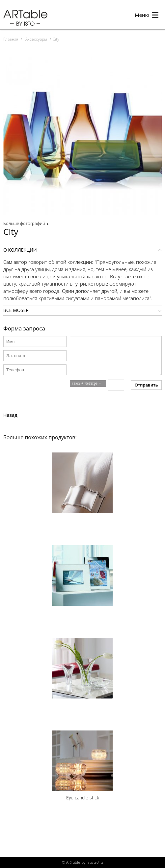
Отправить (146, 385)
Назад (10, 415)
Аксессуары (36, 39)
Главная (11, 39)
